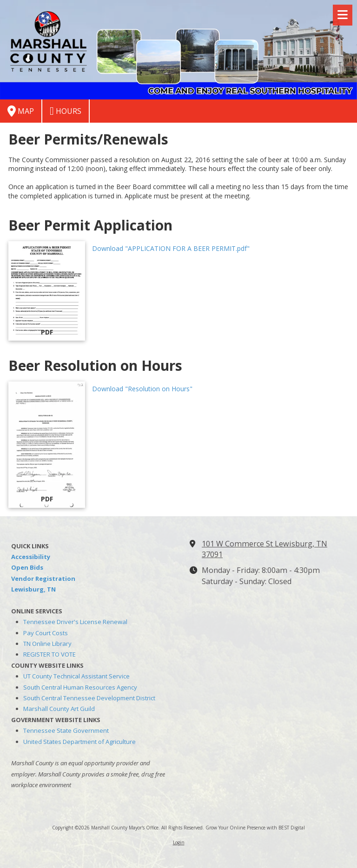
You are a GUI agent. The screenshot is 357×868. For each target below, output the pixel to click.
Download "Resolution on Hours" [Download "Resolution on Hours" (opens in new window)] (142, 389)
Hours (66, 111)
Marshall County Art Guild (59, 709)
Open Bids (27, 567)
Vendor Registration (43, 579)
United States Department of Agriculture (79, 742)
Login (179, 842)
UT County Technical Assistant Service (76, 676)
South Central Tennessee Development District (89, 698)
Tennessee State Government (66, 730)
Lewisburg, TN (33, 589)
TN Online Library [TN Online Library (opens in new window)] (47, 644)
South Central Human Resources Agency (80, 687)
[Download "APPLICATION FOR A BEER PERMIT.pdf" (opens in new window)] (47, 291)
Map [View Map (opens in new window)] (21, 111)
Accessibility (31, 557)
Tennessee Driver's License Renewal (75, 622)
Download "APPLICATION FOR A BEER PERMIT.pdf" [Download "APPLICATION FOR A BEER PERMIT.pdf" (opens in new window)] (171, 248)
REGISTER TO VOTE (50, 654)
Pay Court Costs (46, 633)
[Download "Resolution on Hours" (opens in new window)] (47, 445)
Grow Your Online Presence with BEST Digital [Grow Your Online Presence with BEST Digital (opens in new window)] (255, 828)
